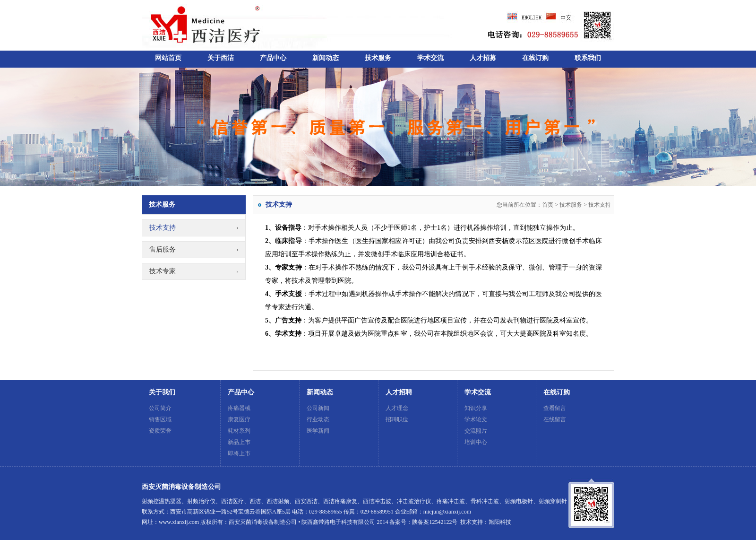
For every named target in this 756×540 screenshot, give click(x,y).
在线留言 (555, 419)
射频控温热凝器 (162, 501)
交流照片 (476, 431)
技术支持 (163, 228)
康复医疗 (239, 419)
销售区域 (160, 419)
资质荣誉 (160, 431)
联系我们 (588, 58)
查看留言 (555, 408)
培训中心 (476, 442)
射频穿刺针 (553, 501)
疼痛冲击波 (451, 501)
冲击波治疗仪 (414, 501)
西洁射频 (278, 501)
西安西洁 (306, 501)
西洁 (255, 501)
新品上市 (239, 442)
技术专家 (163, 271)
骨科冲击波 (485, 501)
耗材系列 (239, 431)
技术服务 (378, 58)
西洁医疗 (232, 501)
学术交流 (430, 58)
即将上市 (239, 453)
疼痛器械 (239, 408)
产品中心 (273, 58)
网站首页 (168, 58)
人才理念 (397, 408)
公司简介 (160, 408)
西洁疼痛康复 (340, 501)
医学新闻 (318, 431)
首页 (548, 205)
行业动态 (318, 419)
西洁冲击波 (377, 501)
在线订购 (535, 58)
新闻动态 (326, 58)
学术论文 (476, 419)
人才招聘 (399, 392)
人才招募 (483, 58)
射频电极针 (519, 501)
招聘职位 (397, 419)
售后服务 (163, 249)
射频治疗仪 (201, 501)
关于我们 (162, 392)
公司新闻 (318, 408)
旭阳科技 (500, 522)
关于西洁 (221, 58)
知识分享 (476, 408)
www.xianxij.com (179, 522)
